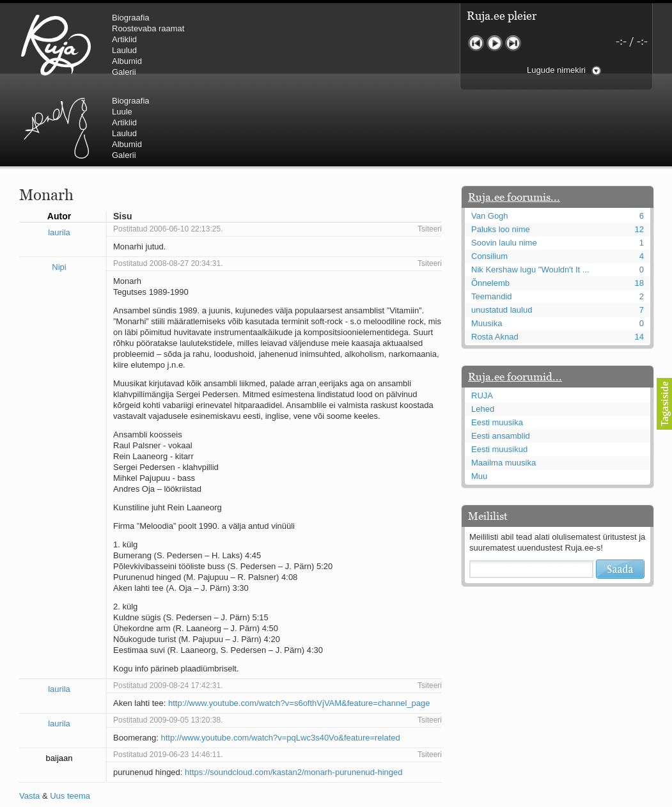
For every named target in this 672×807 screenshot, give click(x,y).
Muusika (487, 247)
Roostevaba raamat (148, 28)
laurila (59, 156)
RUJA (56, 45)
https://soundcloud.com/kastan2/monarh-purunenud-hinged (293, 695)
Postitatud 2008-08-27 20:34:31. (168, 187)
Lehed (483, 332)
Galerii (124, 72)
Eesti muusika (497, 346)
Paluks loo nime (501, 153)
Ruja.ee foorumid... (515, 300)
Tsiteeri (430, 152)
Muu (479, 399)
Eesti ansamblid (501, 359)
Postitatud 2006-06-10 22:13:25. (168, 152)
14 (639, 260)
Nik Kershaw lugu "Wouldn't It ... (530, 193)
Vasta (29, 719)
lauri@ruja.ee (244, 798)
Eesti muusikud (499, 372)
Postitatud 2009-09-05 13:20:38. (168, 643)
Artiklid (124, 39)
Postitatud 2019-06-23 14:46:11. (168, 678)
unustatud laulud (502, 233)
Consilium (489, 179)
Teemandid (492, 220)
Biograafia (131, 18)
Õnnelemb (490, 206)
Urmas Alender (272, 45)
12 (639, 153)
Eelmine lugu (476, 43)
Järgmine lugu (513, 43)
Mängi (495, 43)
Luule (338, 28)
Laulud (124, 50)
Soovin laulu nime (504, 166)
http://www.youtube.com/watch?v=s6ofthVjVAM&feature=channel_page (299, 626)
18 (639, 206)
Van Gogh (490, 139)
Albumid (127, 61)
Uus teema (70, 719)
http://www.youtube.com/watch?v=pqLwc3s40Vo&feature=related (280, 661)
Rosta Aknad (495, 260)
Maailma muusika (504, 386)
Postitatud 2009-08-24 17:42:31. (168, 609)
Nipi (59, 190)
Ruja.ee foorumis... (514, 120)
